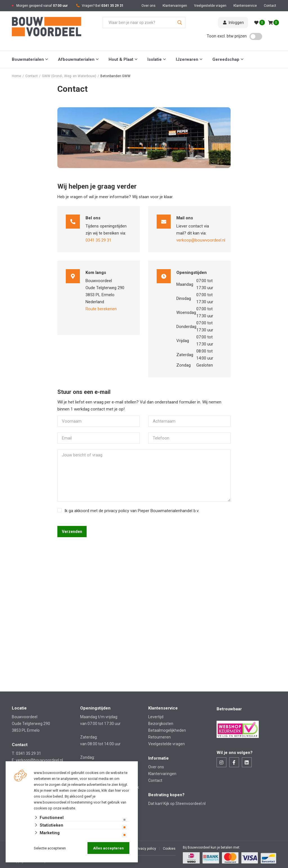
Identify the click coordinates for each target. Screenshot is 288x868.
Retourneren (159, 737)
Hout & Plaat (121, 59)
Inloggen (233, 23)
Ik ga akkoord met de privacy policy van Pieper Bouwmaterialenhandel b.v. (132, 511)
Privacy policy (146, 849)
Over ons (148, 6)
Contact (270, 6)
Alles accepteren (108, 848)
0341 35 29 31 (112, 6)
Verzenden (72, 532)
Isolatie (155, 59)
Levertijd (156, 717)
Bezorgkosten (161, 724)
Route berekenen (101, 309)
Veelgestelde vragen (210, 6)
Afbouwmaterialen (76, 59)
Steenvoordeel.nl (191, 804)
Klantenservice (245, 6)
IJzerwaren (187, 59)
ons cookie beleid (48, 796)
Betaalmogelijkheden (167, 730)
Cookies (169, 849)
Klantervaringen (175, 6)
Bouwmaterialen (28, 59)
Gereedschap (226, 59)
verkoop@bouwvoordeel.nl (201, 240)
